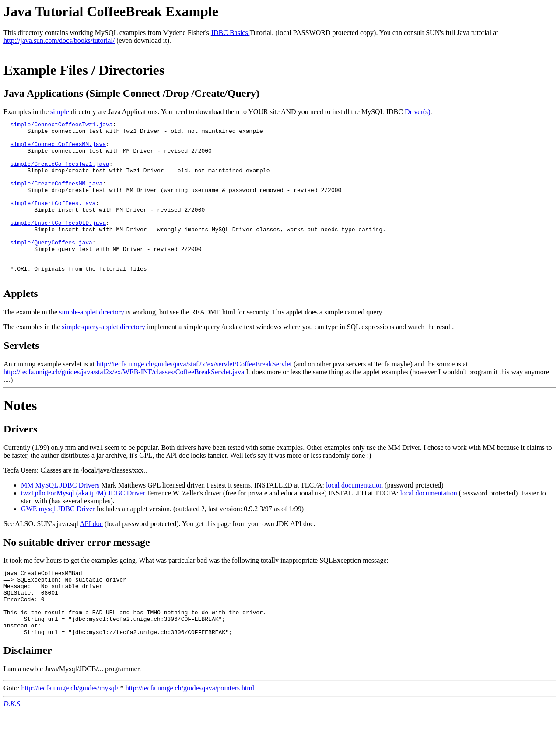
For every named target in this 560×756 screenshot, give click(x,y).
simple (60, 112)
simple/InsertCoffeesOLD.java (58, 244)
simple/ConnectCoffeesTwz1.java (62, 125)
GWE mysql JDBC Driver (58, 540)
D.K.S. (13, 748)
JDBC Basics (230, 33)
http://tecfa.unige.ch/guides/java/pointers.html (190, 733)
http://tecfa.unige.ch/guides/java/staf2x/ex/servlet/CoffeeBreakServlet (194, 395)
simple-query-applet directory (103, 358)
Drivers (20, 460)
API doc (91, 555)
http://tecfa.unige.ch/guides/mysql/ (70, 733)
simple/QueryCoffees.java (51, 267)
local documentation (354, 517)
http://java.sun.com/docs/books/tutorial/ (59, 40)
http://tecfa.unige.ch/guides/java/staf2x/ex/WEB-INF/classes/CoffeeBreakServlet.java (124, 403)
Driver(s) (418, 112)
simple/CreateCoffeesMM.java (57, 196)
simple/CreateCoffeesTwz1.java (60, 173)
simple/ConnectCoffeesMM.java (58, 149)
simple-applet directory (92, 343)
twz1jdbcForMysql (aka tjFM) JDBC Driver (83, 524)
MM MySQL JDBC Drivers (60, 517)
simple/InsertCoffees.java (53, 220)
